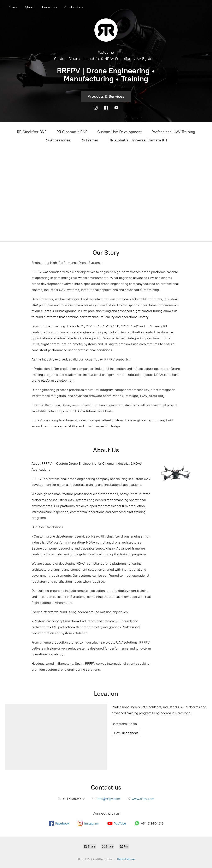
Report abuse (126, 859)
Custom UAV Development (119, 132)
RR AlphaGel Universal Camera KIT (138, 140)
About (30, 7)
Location (49, 7)
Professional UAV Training (173, 132)
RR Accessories (58, 140)
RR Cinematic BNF (72, 132)
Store (13, 7)
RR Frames (90, 140)
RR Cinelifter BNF (32, 132)
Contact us (74, 7)
